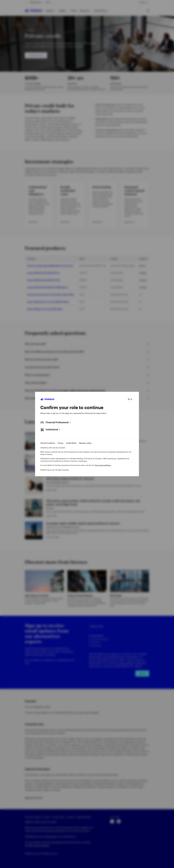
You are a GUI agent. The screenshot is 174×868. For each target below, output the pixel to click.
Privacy (61, 443)
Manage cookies (85, 443)
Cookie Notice (71, 443)
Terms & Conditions (48, 443)
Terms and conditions (103, 465)
